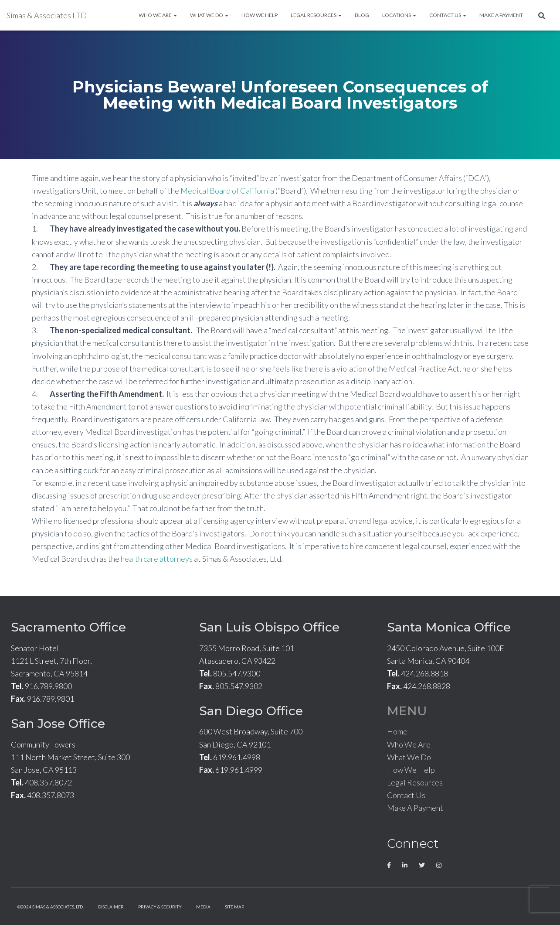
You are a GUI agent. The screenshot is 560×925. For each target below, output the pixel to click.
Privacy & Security (160, 907)
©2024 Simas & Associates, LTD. (51, 907)
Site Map (234, 907)
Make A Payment (501, 15)
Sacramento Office (68, 627)
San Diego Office (251, 711)
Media (203, 907)
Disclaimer (111, 907)
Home (397, 731)
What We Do (209, 15)
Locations (399, 15)
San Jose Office (58, 724)
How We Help (260, 15)
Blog (362, 15)
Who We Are (158, 15)
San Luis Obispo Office (269, 627)
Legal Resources (316, 15)
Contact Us (448, 15)
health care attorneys (157, 559)
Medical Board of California (227, 191)
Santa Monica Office (449, 627)
